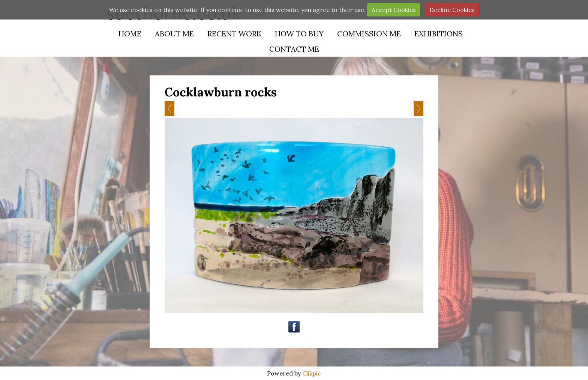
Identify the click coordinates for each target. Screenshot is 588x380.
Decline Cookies (452, 10)
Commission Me (369, 34)
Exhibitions (439, 34)
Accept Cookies (394, 10)
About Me (174, 34)
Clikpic (312, 373)
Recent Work (234, 34)
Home (130, 34)
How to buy (299, 34)
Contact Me (294, 49)
